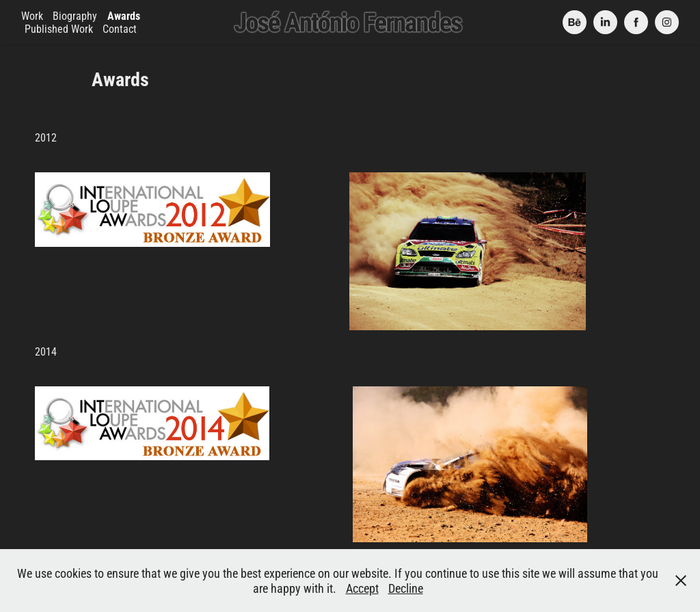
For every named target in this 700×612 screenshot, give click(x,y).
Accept (362, 588)
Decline (406, 588)
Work (32, 15)
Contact (120, 28)
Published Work (59, 28)
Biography (75, 15)
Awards (124, 15)
